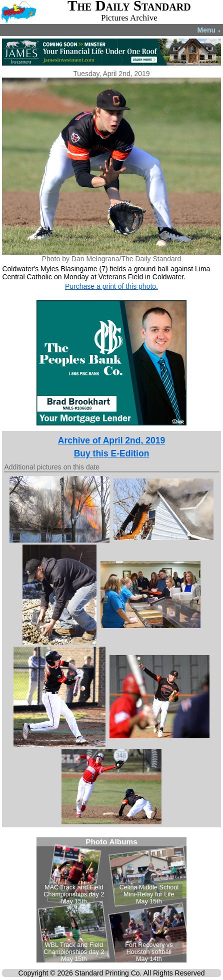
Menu (209, 30)
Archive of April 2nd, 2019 (111, 440)
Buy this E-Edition (112, 453)
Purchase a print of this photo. (111, 286)
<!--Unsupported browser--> (111, 900)
